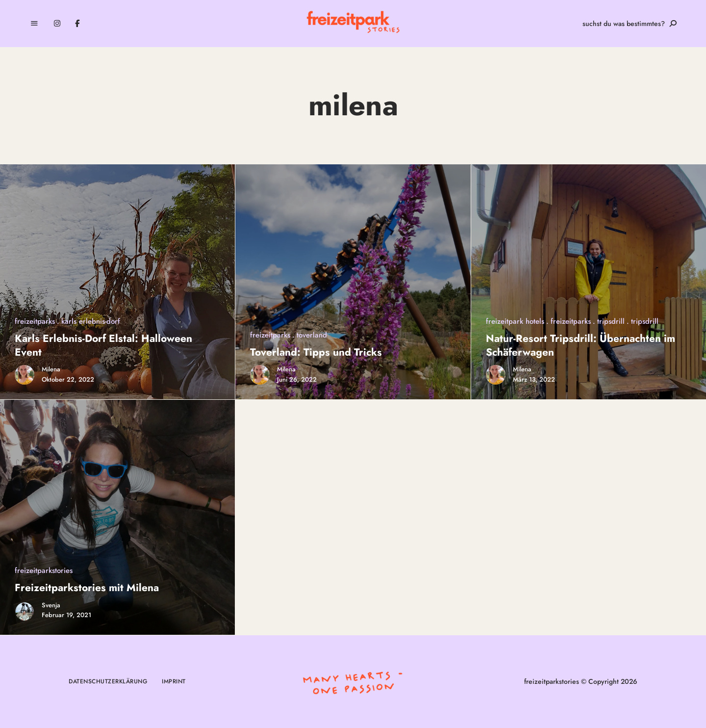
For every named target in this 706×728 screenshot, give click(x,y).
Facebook (77, 24)
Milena (51, 369)
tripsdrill (611, 321)
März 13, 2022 (534, 379)
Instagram (57, 24)
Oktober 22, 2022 (68, 379)
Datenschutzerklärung (108, 681)
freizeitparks (35, 321)
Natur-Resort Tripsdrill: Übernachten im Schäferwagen (580, 345)
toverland (312, 335)
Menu (34, 24)
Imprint (174, 681)
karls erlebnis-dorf (91, 321)
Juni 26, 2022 (297, 379)
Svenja (51, 605)
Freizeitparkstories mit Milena (87, 588)
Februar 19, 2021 (66, 615)
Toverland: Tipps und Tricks (316, 352)
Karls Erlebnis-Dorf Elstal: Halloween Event (103, 345)
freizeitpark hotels (515, 321)
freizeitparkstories (44, 571)
